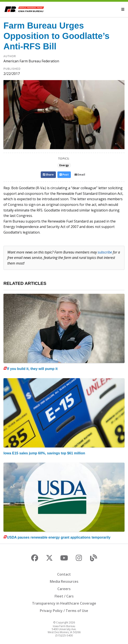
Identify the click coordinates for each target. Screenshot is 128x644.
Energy (64, 165)
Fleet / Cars (64, 596)
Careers (64, 589)
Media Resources (64, 581)
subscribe (105, 252)
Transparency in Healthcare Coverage (64, 603)
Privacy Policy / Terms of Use (64, 611)
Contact (64, 574)
